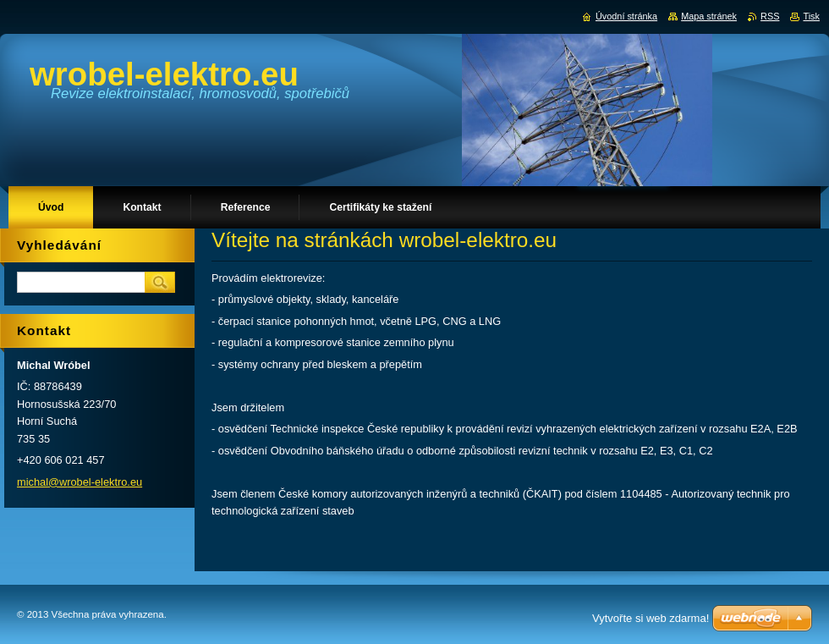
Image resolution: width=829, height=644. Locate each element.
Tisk (811, 16)
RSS (770, 16)
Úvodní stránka (626, 16)
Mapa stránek (709, 16)
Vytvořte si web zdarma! (651, 618)
